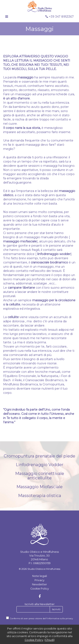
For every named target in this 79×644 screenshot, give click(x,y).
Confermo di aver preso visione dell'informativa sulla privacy (41, 618)
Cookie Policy (40, 589)
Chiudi (50, 640)
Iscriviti (56, 609)
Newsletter (39, 584)
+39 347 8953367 (60, 17)
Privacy (39, 580)
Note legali (40, 576)
